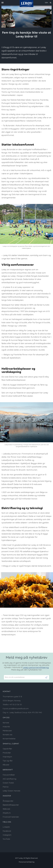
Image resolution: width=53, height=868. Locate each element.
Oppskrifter (7, 749)
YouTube (6, 839)
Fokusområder (9, 775)
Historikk (6, 727)
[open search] (48, 3)
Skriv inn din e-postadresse (14, 674)
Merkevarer (7, 731)
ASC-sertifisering (9, 779)
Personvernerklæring (27, 862)
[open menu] (3, 3)
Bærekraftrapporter (11, 805)
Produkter (7, 753)
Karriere (6, 723)
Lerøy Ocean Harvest (11, 791)
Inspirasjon (7, 757)
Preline (6, 787)
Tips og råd (8, 761)
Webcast (6, 809)
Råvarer (6, 765)
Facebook (7, 831)
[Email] (24, 677)
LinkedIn (6, 827)
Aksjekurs (7, 813)
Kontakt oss (7, 735)
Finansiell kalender (11, 817)
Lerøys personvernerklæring (36, 668)
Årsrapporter (8, 801)
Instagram (7, 835)
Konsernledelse (9, 739)
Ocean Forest (8, 783)
